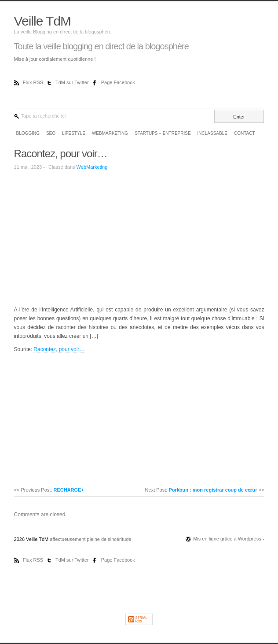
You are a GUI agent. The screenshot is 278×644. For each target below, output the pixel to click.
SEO (51, 133)
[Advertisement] (88, 237)
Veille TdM (43, 21)
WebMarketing (110, 133)
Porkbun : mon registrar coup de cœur (213, 490)
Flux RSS (34, 82)
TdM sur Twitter (73, 82)
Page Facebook (118, 82)
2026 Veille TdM (32, 539)
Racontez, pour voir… (61, 154)
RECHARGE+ (68, 490)
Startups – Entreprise (163, 133)
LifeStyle (74, 133)
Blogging (28, 133)
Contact (245, 133)
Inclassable (212, 133)
